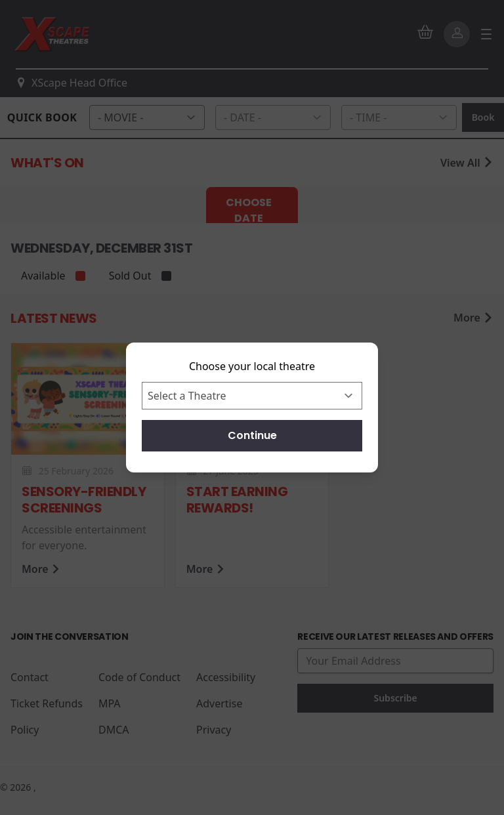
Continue (252, 435)
